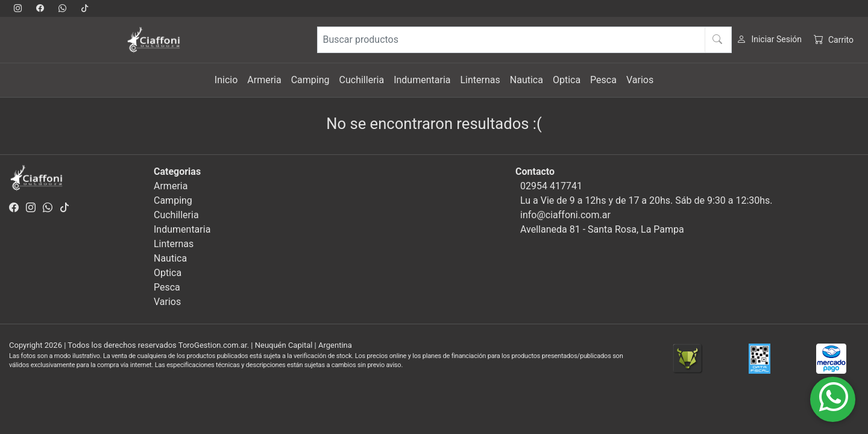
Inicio (226, 80)
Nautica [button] (527, 80)
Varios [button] (640, 80)
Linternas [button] (480, 80)
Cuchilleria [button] (362, 80)
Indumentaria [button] (422, 80)
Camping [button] (310, 80)
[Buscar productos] (524, 40)
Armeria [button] (264, 80)
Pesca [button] (603, 80)
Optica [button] (567, 80)
